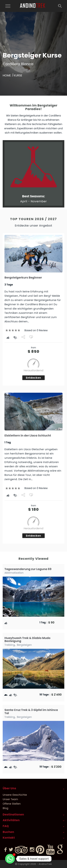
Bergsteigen (24, 645)
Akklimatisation (14, 573)
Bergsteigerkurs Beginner (23, 278)
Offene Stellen (12, 804)
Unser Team (10, 799)
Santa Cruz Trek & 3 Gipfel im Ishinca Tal (31, 712)
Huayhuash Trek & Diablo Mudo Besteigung (27, 640)
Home (7, 75)
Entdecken (33, 378)
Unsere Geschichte (15, 795)
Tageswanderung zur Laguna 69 (28, 569)
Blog (6, 808)
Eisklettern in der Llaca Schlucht (28, 436)
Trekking (10, 645)
